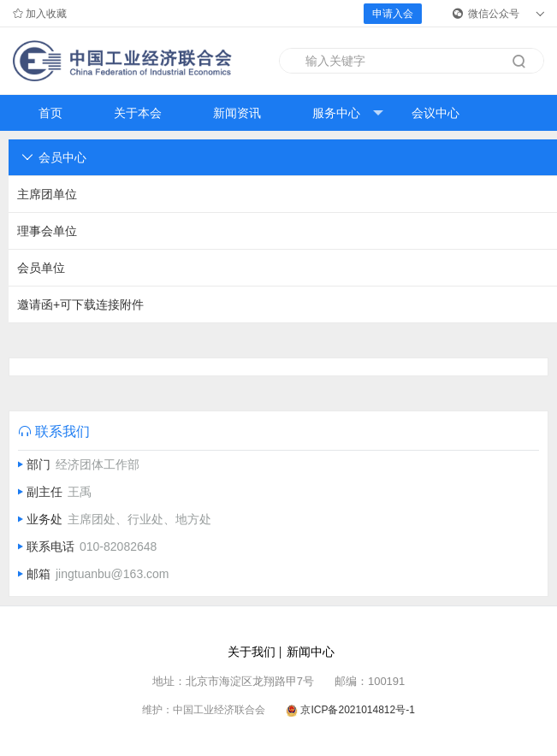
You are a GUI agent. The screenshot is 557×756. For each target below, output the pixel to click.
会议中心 (436, 113)
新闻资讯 (237, 113)
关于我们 (252, 652)
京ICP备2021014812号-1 (357, 710)
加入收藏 (40, 14)
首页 (50, 113)
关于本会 (138, 113)
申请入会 (393, 14)
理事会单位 (47, 231)
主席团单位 (47, 194)
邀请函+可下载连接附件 (80, 304)
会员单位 (41, 268)
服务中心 (348, 113)
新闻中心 (311, 652)
